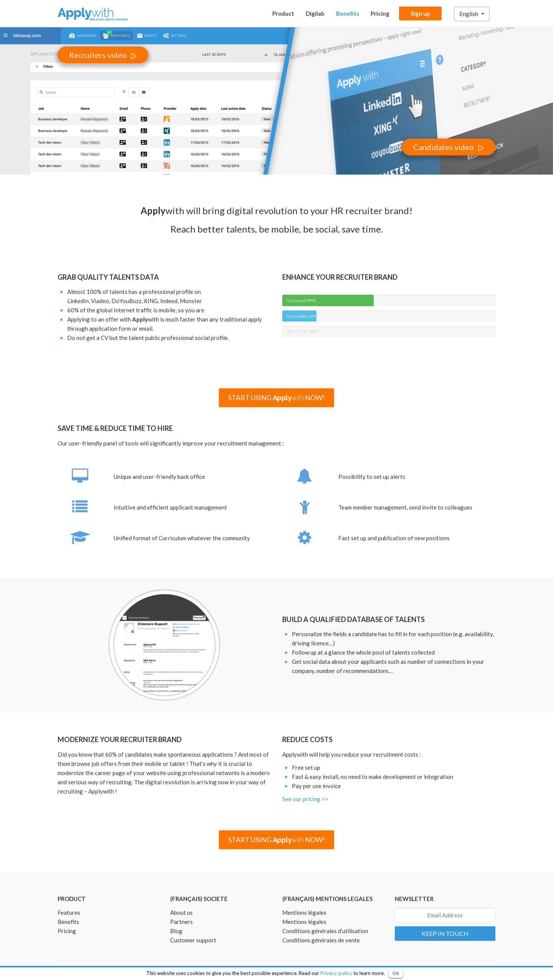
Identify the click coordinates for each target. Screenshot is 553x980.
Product (283, 13)
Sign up (420, 13)
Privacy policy (336, 973)
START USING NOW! (277, 398)
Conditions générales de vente (321, 940)
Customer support (193, 940)
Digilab (315, 13)
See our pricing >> (305, 799)
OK (396, 973)
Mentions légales (304, 912)
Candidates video (444, 147)
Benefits (348, 13)
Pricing (380, 13)
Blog (176, 931)
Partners (181, 922)
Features (69, 912)
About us (181, 912)
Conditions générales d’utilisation (325, 931)
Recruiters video (98, 55)
